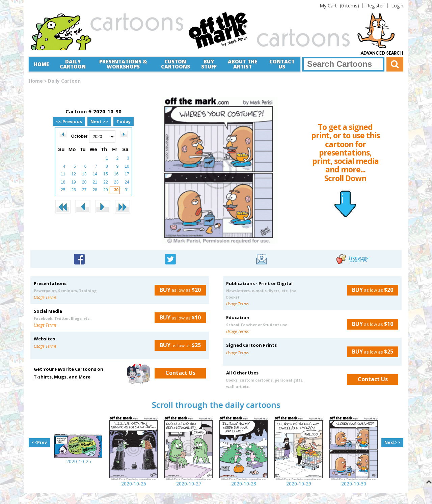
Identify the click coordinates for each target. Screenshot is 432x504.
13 (84, 174)
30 (116, 190)
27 (84, 190)
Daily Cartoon (73, 64)
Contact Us (282, 64)
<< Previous (69, 121)
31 (127, 190)
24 (127, 182)
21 (95, 182)
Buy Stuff (209, 64)
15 (105, 174)
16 (116, 174)
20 (84, 182)
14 (95, 174)
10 (127, 166)
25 (63, 190)
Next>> (392, 442)
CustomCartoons (175, 64)
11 (63, 174)
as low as (178, 290)
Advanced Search (382, 53)
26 (74, 190)
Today (124, 121)
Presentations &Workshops (123, 64)
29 (105, 190)
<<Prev (39, 442)
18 (63, 182)
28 (95, 190)
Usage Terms (45, 297)
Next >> (99, 121)
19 (74, 182)
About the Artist (242, 64)
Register (375, 6)
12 (74, 174)
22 (105, 182)
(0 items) (339, 6)
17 (127, 174)
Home (41, 64)
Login (397, 6)
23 (116, 182)
